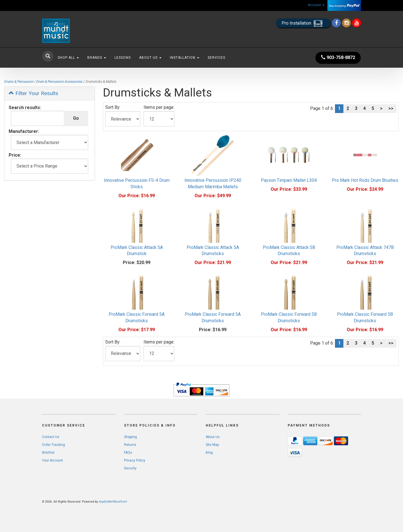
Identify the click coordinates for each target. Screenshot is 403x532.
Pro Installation (303, 23)
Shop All (68, 58)
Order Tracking (53, 445)
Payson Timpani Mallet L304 (289, 180)
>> (391, 108)
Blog (209, 453)
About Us (150, 58)
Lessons (123, 58)
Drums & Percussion (19, 82)
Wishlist (48, 453)
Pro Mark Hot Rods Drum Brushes (365, 180)
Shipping (130, 437)
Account (316, 5)
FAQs (128, 453)
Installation (185, 58)
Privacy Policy (135, 460)
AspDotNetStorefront (113, 502)
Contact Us (51, 437)
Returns (130, 445)
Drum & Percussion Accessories (59, 82)
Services (216, 58)
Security (130, 468)
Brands (97, 58)
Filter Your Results (33, 93)
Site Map (212, 445)
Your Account (52, 460)
